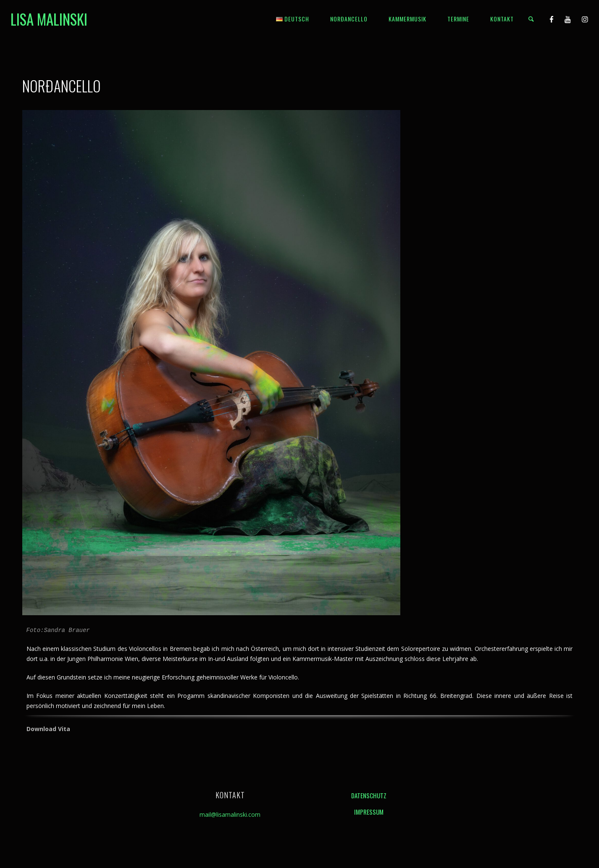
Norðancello (349, 19)
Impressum (369, 812)
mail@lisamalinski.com (230, 814)
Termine (458, 19)
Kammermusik (407, 19)
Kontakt (502, 19)
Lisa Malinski (49, 19)
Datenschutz (369, 795)
